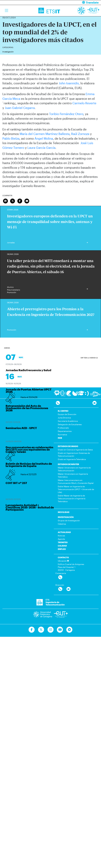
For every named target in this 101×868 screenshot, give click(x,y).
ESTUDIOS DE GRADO (68, 446)
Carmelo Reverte (84, 103)
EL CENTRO (63, 411)
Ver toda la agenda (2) (89, 358)
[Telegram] (69, 630)
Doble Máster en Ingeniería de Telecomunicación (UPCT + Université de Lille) (76, 489)
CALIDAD (62, 546)
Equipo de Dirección (67, 414)
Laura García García (41, 148)
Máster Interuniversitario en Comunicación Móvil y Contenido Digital (76, 482)
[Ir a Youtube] (60, 630)
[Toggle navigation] (7, 11)
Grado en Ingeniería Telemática (72, 459)
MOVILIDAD (64, 512)
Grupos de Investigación (69, 520)
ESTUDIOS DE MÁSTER (68, 464)
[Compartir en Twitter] (13, 201)
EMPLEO (62, 549)
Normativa (62, 434)
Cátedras (62, 524)
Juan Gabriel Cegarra (20, 108)
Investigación (8, 52)
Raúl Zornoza (80, 134)
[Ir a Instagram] (50, 630)
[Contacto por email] (94, 403)
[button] (77, 2)
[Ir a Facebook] (32, 630)
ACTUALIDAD (64, 532)
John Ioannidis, (69, 83)
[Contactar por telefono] (58, 403)
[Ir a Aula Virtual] (81, 395)
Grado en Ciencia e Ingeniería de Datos (75, 450)
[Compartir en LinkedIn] (5, 201)
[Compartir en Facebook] (20, 201)
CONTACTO (63, 557)
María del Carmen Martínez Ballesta (45, 134)
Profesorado (63, 428)
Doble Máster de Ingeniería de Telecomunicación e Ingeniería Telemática (72, 498)
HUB (60, 438)
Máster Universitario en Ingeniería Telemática (73, 475)
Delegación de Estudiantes (70, 424)
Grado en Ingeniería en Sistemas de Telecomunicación (74, 454)
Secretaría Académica (68, 421)
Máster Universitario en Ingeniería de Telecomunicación (74, 469)
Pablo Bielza (11, 138)
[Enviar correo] (27, 201)
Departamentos (65, 431)
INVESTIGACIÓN (66, 517)
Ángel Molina (44, 138)
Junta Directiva (64, 418)
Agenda (61, 539)
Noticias (61, 536)
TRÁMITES (63, 542)
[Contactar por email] (68, 589)
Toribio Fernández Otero (66, 114)
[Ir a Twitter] (41, 630)
